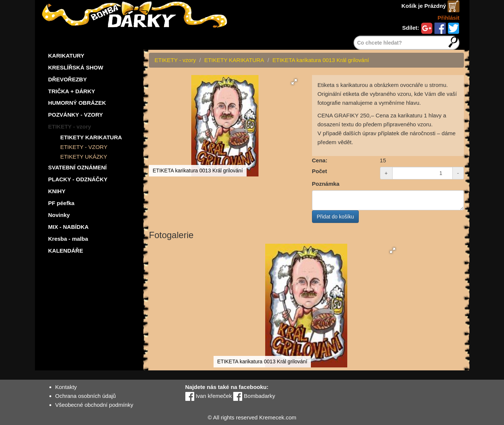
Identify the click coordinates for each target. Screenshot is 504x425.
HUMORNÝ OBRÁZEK (77, 103)
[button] (294, 82)
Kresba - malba (68, 239)
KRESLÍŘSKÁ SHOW (76, 67)
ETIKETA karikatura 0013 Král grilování (321, 60)
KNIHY (57, 191)
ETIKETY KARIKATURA (91, 137)
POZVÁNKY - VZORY (76, 115)
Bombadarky (254, 396)
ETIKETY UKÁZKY (84, 157)
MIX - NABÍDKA (69, 227)
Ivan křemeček (209, 396)
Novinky (59, 215)
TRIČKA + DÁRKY (72, 91)
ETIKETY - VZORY (84, 147)
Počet (320, 171)
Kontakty (66, 387)
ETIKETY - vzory (70, 126)
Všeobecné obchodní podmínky (94, 405)
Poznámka (326, 184)
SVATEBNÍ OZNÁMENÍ (78, 167)
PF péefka (61, 203)
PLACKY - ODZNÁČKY (78, 179)
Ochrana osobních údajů (86, 396)
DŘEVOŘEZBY (68, 79)
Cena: (320, 160)
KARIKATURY (66, 56)
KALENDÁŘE (66, 251)
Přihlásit (448, 18)
